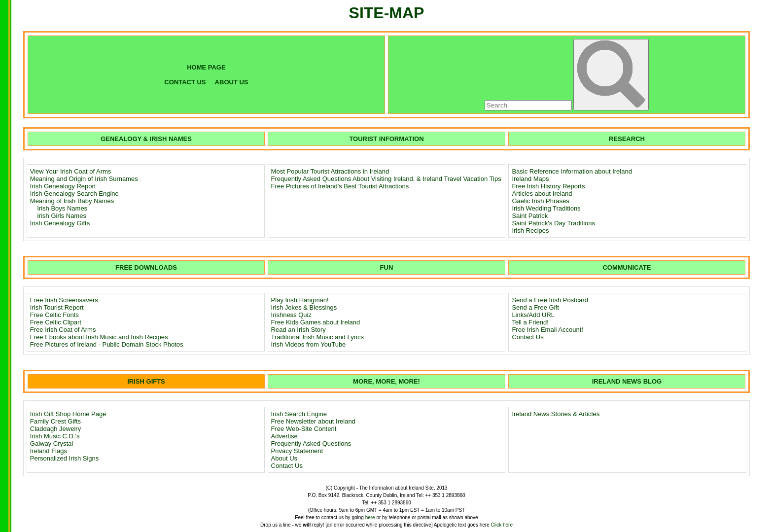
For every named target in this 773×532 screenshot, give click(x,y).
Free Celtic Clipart (56, 322)
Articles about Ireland (542, 194)
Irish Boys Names (62, 208)
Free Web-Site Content (304, 429)
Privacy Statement (297, 451)
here (370, 517)
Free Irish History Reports (548, 186)
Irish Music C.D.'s (55, 436)
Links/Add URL (533, 315)
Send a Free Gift (535, 307)
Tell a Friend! (530, 322)
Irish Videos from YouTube (309, 344)
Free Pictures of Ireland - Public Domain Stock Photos (107, 344)
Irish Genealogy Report (63, 186)
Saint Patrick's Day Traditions (553, 223)
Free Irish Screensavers (64, 300)
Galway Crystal (52, 443)
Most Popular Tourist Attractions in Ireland (330, 171)
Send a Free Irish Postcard (550, 300)
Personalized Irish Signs (64, 458)
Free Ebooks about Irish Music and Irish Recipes (99, 337)
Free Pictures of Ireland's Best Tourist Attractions (340, 186)
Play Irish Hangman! (300, 300)
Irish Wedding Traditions (546, 208)
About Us (284, 458)
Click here (502, 525)
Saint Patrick (530, 216)
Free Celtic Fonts (54, 315)
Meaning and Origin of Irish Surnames (84, 179)
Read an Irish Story (299, 330)
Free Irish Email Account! (547, 330)
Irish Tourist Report (57, 307)
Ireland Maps (530, 179)
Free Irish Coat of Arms (63, 330)
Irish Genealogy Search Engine (74, 194)
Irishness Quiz (291, 315)
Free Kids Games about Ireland (316, 322)
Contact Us (527, 337)
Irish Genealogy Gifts (60, 223)
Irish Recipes (530, 231)
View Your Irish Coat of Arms (71, 171)
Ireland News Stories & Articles (556, 414)
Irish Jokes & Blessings (304, 307)
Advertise (284, 436)
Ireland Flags (49, 451)
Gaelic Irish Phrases (540, 201)
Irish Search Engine (299, 414)
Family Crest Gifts (55, 421)
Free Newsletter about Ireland (313, 421)
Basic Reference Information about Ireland (572, 171)
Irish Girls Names (62, 216)
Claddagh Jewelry (55, 429)
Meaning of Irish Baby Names (72, 201)
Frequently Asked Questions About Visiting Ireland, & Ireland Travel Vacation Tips (386, 179)
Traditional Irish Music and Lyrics (317, 337)
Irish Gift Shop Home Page (68, 414)
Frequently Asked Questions (311, 443)
